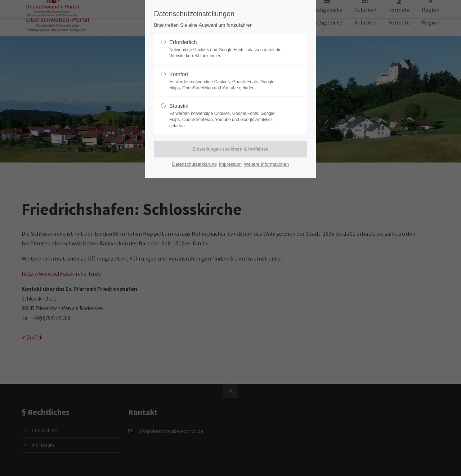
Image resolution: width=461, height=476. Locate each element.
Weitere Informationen (266, 164)
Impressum (230, 164)
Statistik (228, 116)
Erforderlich (228, 49)
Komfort (228, 81)
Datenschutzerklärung (194, 164)
